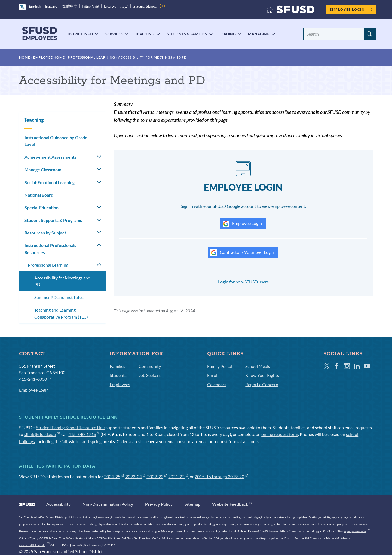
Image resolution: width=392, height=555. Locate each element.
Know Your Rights (262, 454)
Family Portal (220, 445)
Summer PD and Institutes (59, 297)
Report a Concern (262, 463)
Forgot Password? (219, 355)
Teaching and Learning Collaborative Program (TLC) (61, 313)
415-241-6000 (35, 457)
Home (25, 57)
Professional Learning (91, 57)
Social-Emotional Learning (50, 182)
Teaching (145, 34)
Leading (228, 34)
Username (215, 299)
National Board (39, 195)
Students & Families (187, 34)
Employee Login (351, 9)
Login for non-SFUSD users (243, 282)
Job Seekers (150, 454)
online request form (280, 513)
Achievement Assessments (50, 157)
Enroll (213, 454)
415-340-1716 (84, 513)
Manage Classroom (43, 170)
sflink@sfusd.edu (42, 513)
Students (118, 454)
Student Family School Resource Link (71, 506)
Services (114, 34)
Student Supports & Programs (53, 220)
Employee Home (49, 57)
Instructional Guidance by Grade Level (56, 141)
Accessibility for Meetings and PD (62, 281)
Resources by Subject (45, 233)
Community (150, 445)
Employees (120, 463)
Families (117, 445)
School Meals (258, 445)
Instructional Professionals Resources (50, 249)
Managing (259, 34)
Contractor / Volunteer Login (242, 253)
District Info (80, 34)
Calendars (217, 463)
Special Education (42, 207)
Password (215, 331)
